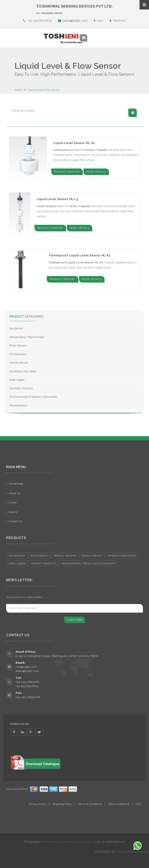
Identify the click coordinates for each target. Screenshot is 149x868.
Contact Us (15, 521)
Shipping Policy (62, 804)
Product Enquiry (67, 172)
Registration (118, 21)
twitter (39, 732)
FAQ (138, 804)
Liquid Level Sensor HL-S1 (74, 143)
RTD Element (18, 354)
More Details (96, 172)
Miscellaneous (18, 405)
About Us (14, 493)
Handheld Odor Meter (23, 371)
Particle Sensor (19, 363)
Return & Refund (119, 804)
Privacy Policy (38, 804)
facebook (14, 732)
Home (18, 90)
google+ (31, 732)
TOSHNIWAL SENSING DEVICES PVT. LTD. (67, 842)
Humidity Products (21, 388)
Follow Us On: (20, 724)
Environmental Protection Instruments (33, 397)
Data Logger (17, 380)
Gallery (13, 512)
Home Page (16, 484)
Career (13, 502)
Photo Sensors (18, 346)
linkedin (22, 732)
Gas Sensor (16, 328)
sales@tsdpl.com (73, 21)
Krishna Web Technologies (132, 852)
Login (99, 21)
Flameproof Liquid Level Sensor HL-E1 (80, 255)
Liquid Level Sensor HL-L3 (58, 199)
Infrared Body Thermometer (27, 337)
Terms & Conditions (90, 804)
